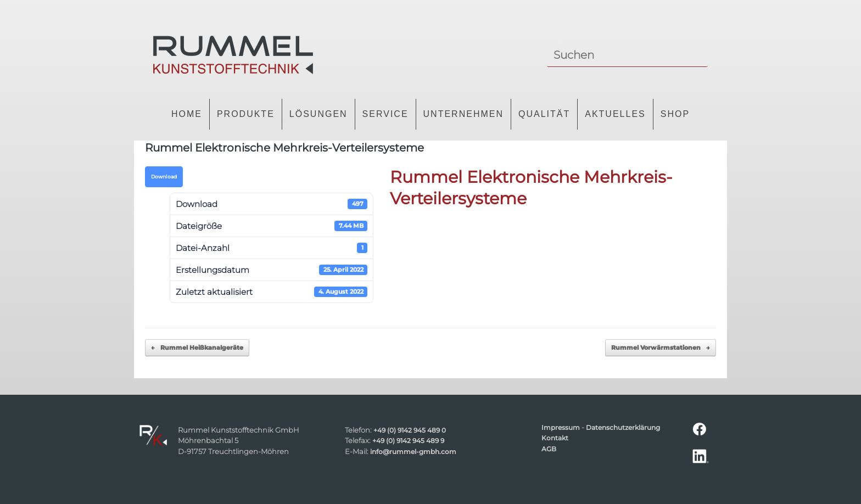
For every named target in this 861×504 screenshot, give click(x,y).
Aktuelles (615, 114)
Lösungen (318, 114)
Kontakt (555, 438)
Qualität (544, 114)
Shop (675, 114)
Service (385, 114)
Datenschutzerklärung (623, 428)
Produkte (246, 114)
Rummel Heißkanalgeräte (197, 348)
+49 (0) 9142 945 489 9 (408, 441)
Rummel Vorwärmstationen (661, 348)
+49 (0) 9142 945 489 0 (410, 430)
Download (164, 177)
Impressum (561, 428)
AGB (549, 449)
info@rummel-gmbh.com (413, 452)
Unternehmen (463, 114)
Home (187, 114)
